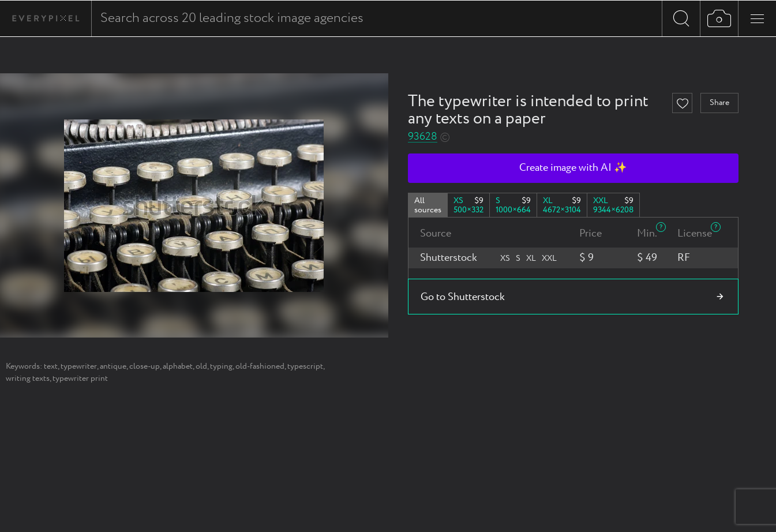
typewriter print (80, 379)
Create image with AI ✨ (573, 168)
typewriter (79, 366)
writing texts (28, 379)
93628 (423, 137)
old (201, 366)
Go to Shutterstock (463, 297)
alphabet (178, 366)
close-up (145, 366)
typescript (305, 366)
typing (221, 366)
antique (113, 366)
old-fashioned (260, 366)
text (51, 366)
